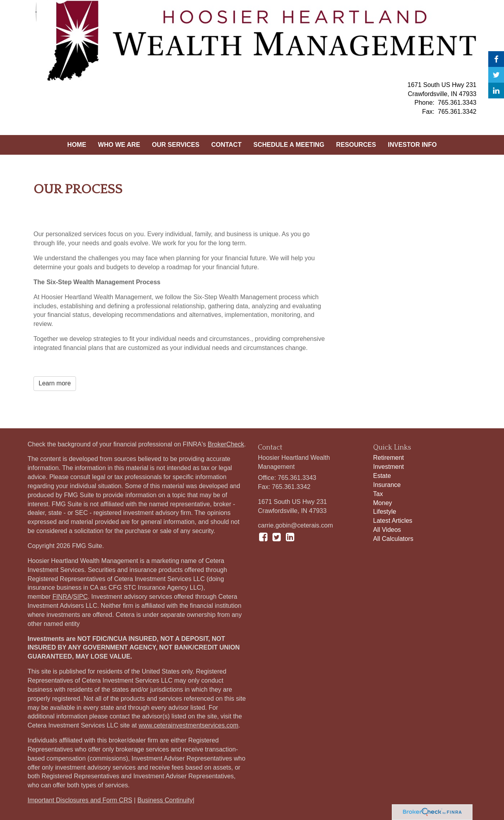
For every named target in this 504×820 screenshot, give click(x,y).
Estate (382, 476)
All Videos (387, 530)
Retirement (389, 458)
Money (383, 503)
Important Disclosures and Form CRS (80, 800)
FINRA (62, 597)
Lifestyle (385, 512)
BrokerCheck (226, 444)
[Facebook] (496, 59)
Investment (389, 467)
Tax (378, 494)
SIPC (81, 597)
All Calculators (393, 539)
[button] (119, 145)
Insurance (387, 485)
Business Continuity (165, 800)
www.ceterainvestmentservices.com (188, 725)
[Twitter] (496, 75)
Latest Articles (393, 521)
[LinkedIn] (496, 91)
